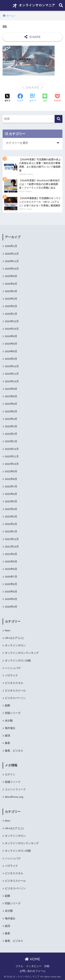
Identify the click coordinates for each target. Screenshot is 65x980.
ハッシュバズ (13, 668)
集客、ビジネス (14, 751)
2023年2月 (11, 434)
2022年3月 (11, 517)
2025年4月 (11, 291)
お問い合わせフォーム (33, 971)
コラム (19, 966)
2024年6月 (11, 351)
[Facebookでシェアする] (20, 98)
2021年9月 (11, 554)
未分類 (9, 721)
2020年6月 (11, 584)
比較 (47, 966)
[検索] (58, 119)
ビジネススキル (14, 683)
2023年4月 (11, 419)
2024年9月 (11, 336)
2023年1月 (11, 441)
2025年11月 (12, 261)
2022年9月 (11, 471)
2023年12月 (12, 366)
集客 (7, 743)
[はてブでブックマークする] (33, 98)
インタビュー (34, 966)
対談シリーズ (13, 713)
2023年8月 (11, 396)
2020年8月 (11, 569)
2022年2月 (11, 524)
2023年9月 (11, 389)
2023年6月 (11, 404)
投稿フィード (13, 782)
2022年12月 (12, 449)
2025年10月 (12, 269)
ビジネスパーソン (15, 698)
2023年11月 (12, 374)
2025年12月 (12, 254)
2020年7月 (11, 577)
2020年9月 (11, 562)
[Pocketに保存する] (57, 98)
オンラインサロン (15, 645)
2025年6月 (11, 284)
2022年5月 (11, 501)
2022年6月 (11, 494)
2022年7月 (11, 487)
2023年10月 (12, 381)
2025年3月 (11, 299)
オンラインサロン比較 (18, 661)
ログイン (10, 775)
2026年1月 (11, 246)
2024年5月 (11, 359)
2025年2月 (11, 306)
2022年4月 (11, 509)
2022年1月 (11, 532)
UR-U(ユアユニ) (14, 638)
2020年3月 (11, 607)
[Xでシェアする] (8, 98)
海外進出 (10, 728)
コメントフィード (15, 789)
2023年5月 (11, 411)
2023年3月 (11, 426)
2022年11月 (12, 456)
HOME (32, 959)
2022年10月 (12, 464)
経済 (7, 736)
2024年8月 (11, 344)
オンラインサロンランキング (22, 653)
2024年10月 (12, 329)
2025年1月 (11, 314)
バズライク (11, 676)
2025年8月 (11, 276)
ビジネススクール (15, 691)
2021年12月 (12, 539)
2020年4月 (11, 599)
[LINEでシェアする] (45, 98)
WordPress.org (14, 797)
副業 (7, 706)
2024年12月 (12, 321)
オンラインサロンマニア (33, 5)
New (8, 631)
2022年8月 (11, 479)
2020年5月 (11, 592)
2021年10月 (12, 547)
